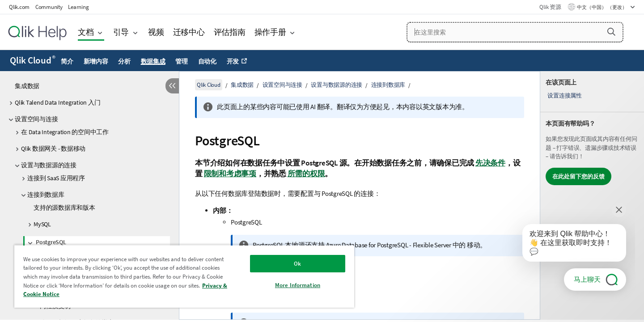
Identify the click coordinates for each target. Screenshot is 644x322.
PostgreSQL (51, 242)
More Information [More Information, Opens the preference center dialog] (298, 285)
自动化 (207, 61)
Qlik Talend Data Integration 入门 (57, 102)
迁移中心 (189, 32)
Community (49, 7)
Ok (297, 264)
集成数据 (27, 86)
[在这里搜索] (515, 32)
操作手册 (270, 32)
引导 (121, 32)
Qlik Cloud (33, 60)
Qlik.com (19, 7)
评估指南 (230, 32)
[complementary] (592, 195)
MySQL (42, 224)
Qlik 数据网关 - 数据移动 (53, 148)
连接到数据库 (46, 195)
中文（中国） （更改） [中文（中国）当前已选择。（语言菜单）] (602, 7)
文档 (86, 32)
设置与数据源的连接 (49, 165)
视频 (156, 32)
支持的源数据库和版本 (64, 208)
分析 (124, 61)
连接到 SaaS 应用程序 (56, 178)
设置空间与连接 (36, 119)
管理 (182, 61)
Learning (78, 7)
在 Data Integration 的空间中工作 (65, 132)
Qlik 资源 (550, 7)
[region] (184, 276)
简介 (67, 61)
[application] (568, 245)
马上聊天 (587, 279)
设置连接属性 (565, 95)
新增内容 (96, 61)
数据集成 (153, 61)
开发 (233, 61)
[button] (611, 32)
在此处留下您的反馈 (578, 176)
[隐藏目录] (172, 86)
